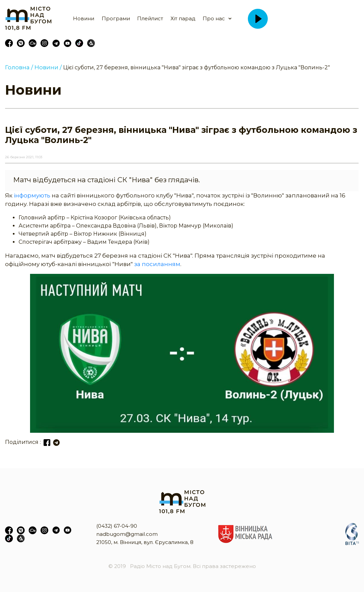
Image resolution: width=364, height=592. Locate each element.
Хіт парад (183, 18)
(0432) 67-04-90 (117, 526)
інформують (32, 195)
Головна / (19, 67)
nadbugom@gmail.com (127, 534)
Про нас (214, 18)
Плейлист (150, 18)
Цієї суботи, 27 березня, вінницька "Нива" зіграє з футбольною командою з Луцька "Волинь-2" (197, 67)
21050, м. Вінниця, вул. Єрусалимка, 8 (145, 542)
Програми (116, 18)
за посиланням (157, 264)
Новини (84, 18)
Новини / (48, 67)
